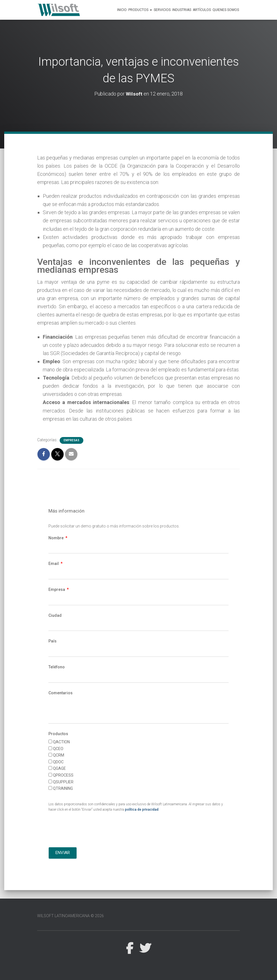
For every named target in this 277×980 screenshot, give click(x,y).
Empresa (57, 589)
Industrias (182, 10)
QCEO (58, 749)
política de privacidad (142, 810)
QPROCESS (63, 775)
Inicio (122, 10)
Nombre (56, 538)
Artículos (202, 10)
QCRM (59, 755)
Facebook (130, 948)
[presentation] (91, 831)
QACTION (61, 742)
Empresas (72, 440)
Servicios (162, 10)
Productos (140, 10)
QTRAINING (63, 788)
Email (54, 564)
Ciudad (55, 615)
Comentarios (61, 693)
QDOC (58, 762)
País (53, 641)
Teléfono (57, 667)
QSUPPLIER (63, 782)
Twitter (145, 948)
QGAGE (59, 768)
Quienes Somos (226, 10)
